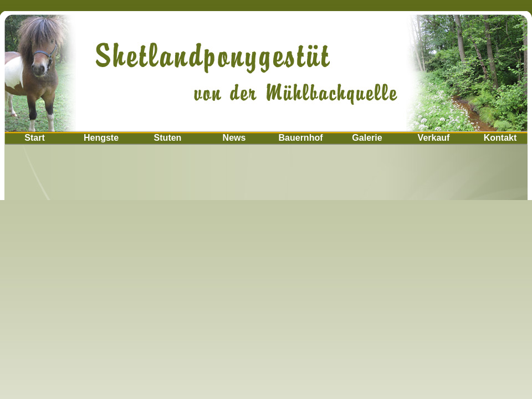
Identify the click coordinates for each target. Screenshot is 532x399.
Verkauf (434, 138)
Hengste (101, 138)
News (234, 138)
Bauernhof (301, 138)
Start (34, 138)
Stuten (168, 138)
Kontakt (500, 138)
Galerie (367, 138)
